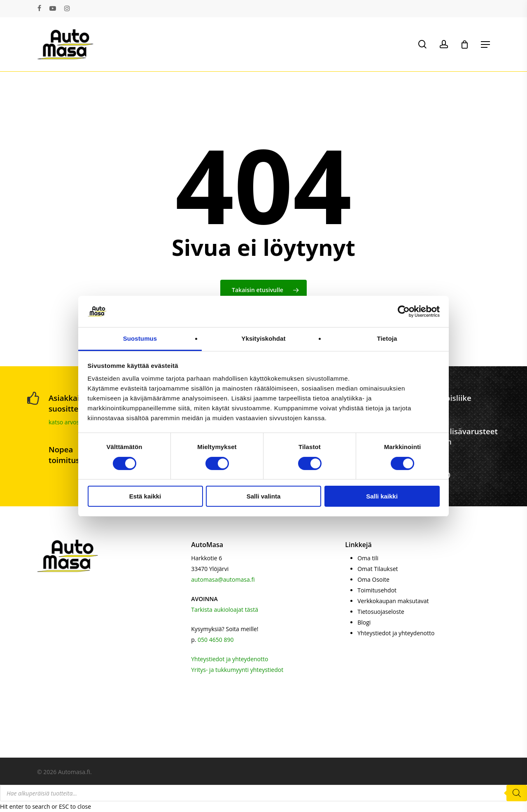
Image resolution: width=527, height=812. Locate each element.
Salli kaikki (382, 496)
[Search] (517, 793)
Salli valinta (264, 496)
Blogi (364, 622)
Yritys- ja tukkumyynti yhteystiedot (237, 670)
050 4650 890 (216, 640)
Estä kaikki (145, 496)
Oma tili (368, 558)
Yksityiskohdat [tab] (263, 338)
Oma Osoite (373, 579)
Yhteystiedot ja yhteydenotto (230, 659)
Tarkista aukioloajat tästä (225, 610)
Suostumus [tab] (140, 338)
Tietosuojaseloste (381, 612)
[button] (485, 44)
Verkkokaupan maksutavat (393, 601)
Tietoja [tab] (387, 338)
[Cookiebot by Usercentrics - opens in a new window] (404, 311)
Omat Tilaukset (378, 569)
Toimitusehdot (377, 590)
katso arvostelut (70, 422)
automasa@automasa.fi (223, 579)
